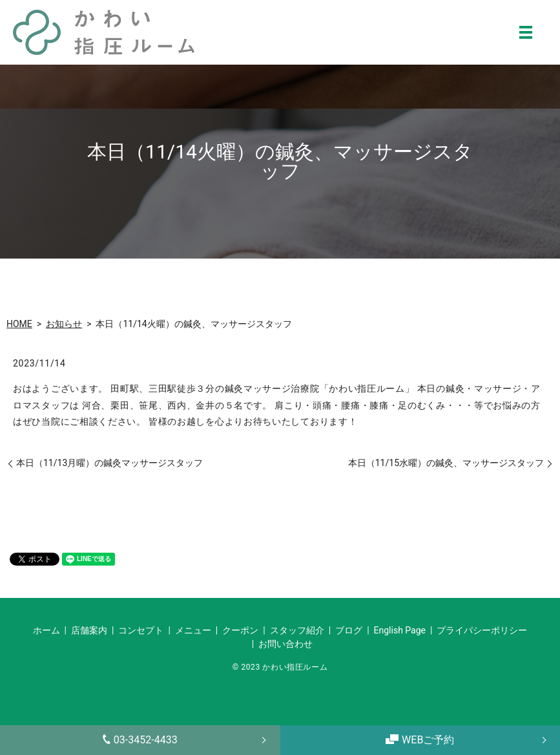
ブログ (349, 630)
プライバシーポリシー (482, 630)
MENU (526, 32)
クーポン (240, 630)
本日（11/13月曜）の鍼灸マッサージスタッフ (109, 463)
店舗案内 (89, 630)
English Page (400, 630)
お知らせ (64, 324)
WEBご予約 (420, 740)
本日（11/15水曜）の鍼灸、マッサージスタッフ (446, 463)
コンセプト (141, 630)
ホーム (47, 630)
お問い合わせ (285, 644)
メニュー (193, 630)
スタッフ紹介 (297, 630)
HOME (19, 324)
